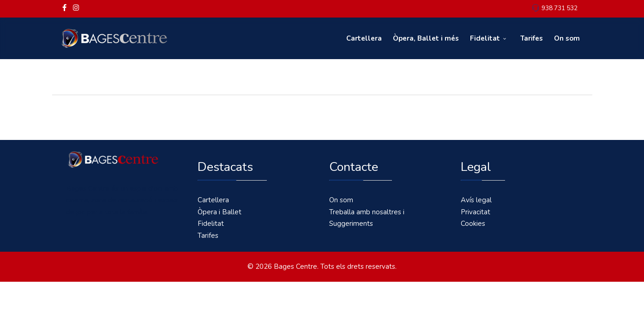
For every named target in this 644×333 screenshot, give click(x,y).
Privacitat (475, 212)
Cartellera (364, 38)
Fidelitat (485, 38)
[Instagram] (76, 8)
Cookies (473, 224)
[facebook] (64, 8)
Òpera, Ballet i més (426, 38)
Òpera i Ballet (220, 212)
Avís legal (476, 200)
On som (567, 38)
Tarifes (532, 38)
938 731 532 (560, 8)
